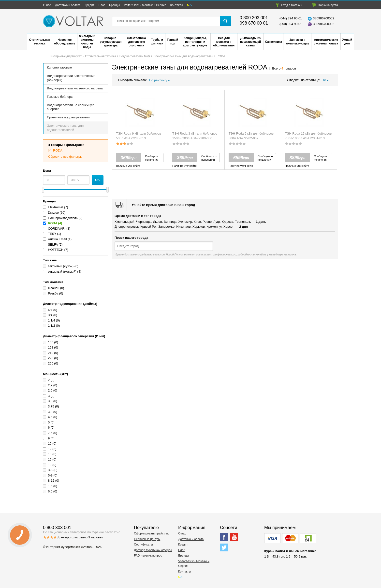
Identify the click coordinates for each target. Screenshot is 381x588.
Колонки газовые (59, 67)
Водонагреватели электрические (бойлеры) (71, 78)
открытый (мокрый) (62, 272)
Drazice (53, 213)
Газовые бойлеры (60, 97)
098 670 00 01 (254, 23)
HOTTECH (56, 250)
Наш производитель (63, 218)
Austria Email (57, 239)
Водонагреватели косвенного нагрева (75, 88)
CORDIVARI (57, 229)
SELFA (53, 245)
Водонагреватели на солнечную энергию (71, 107)
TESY (52, 234)
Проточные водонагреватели (68, 117)
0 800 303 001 (254, 18)
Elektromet (56, 207)
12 (50, 449)
